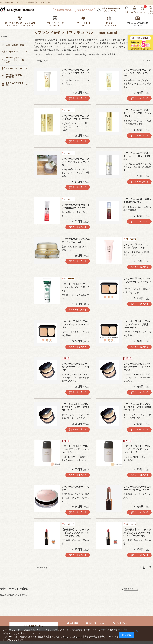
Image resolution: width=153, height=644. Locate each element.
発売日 (69, 54)
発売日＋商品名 (109, 54)
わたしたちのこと (86, 10)
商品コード (51, 54)
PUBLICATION (138, 26)
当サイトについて (97, 623)
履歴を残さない (131, 589)
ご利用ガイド (121, 623)
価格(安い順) (80, 54)
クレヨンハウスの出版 (138, 23)
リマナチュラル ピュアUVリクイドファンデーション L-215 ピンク (75, 449)
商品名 (61, 54)
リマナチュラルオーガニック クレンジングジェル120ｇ (75, 73)
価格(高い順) (94, 54)
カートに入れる (79, 98)
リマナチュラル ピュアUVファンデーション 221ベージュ (75, 324)
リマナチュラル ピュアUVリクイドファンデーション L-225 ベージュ (137, 449)
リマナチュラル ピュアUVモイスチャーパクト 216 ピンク (76, 367)
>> (150, 60)
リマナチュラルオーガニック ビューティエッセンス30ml (137, 156)
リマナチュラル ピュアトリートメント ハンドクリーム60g (76, 287)
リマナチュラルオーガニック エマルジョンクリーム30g (75, 162)
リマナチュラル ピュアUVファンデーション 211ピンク (137, 282)
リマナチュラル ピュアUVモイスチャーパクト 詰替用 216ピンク (76, 407)
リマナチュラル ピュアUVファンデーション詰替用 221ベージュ (137, 324)
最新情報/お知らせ (64, 10)
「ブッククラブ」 (112, 10)
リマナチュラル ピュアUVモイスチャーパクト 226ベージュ (137, 367)
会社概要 (74, 623)
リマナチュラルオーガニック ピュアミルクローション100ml (137, 113)
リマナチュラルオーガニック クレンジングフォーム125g (137, 73)
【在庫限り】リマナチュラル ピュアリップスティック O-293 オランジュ (77, 533)
